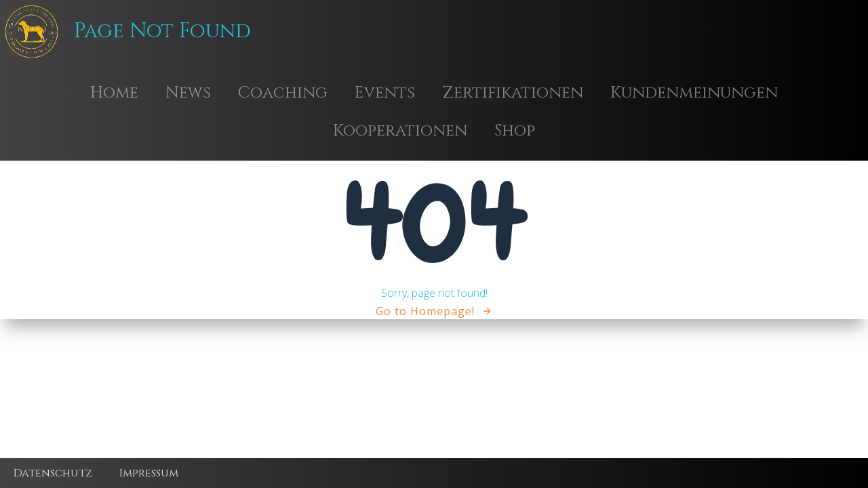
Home (114, 93)
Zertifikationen (513, 93)
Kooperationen (400, 131)
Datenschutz (53, 473)
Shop (515, 131)
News (188, 93)
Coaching (283, 93)
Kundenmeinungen (694, 93)
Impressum (149, 473)
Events (385, 93)
